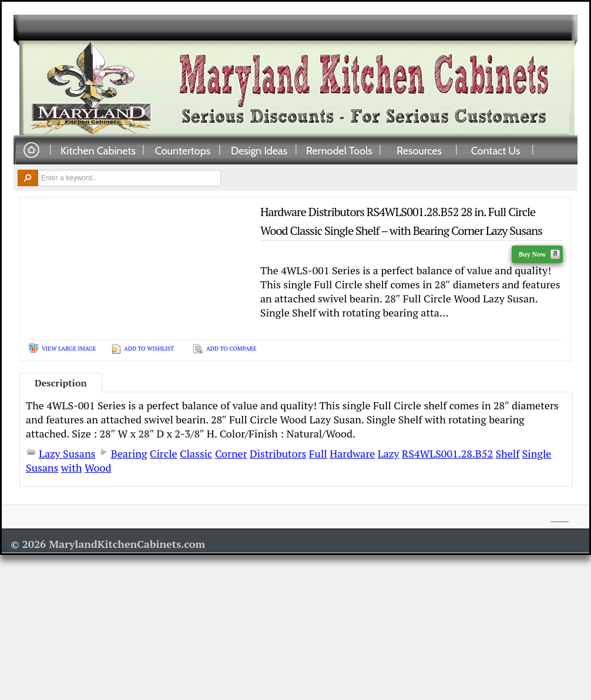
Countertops (183, 150)
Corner (231, 453)
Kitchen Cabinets (98, 150)
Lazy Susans (67, 453)
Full (318, 453)
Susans (42, 467)
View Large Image (69, 349)
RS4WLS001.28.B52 (447, 453)
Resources (419, 150)
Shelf (508, 453)
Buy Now (539, 254)
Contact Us (496, 150)
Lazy (389, 453)
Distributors (278, 453)
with (72, 467)
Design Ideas (259, 150)
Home (31, 151)
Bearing (129, 453)
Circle (164, 453)
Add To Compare (231, 349)
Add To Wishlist (149, 349)
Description (61, 383)
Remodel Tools (339, 150)
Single (537, 453)
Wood (98, 467)
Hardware (352, 453)
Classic (196, 453)
